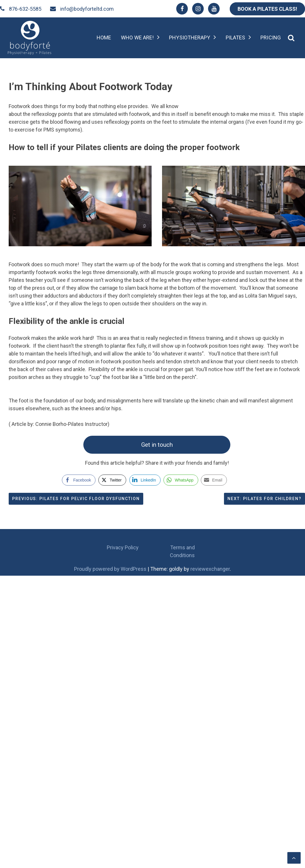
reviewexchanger (210, 569)
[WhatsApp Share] (181, 480)
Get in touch (157, 445)
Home (104, 38)
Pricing (271, 38)
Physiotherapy (190, 38)
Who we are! (137, 38)
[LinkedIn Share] (145, 480)
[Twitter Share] (112, 480)
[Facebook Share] (79, 480)
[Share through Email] (214, 480)
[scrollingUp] (294, 858)
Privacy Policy (123, 547)
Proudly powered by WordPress (111, 569)
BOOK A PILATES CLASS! (267, 9)
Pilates (236, 38)
